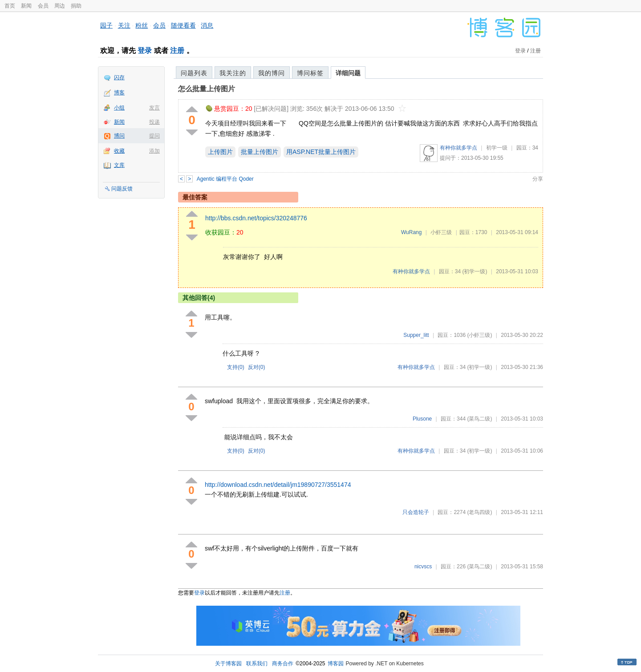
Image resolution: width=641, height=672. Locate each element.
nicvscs (423, 567)
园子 (106, 25)
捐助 (76, 6)
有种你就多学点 (458, 148)
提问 (154, 136)
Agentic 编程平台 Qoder (225, 179)
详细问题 (348, 73)
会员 (43, 6)
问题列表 (194, 73)
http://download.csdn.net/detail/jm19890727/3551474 (278, 485)
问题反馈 (122, 189)
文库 (119, 165)
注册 (177, 51)
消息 (207, 25)
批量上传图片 (260, 152)
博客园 (336, 664)
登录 (145, 51)
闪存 (119, 77)
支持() (236, 367)
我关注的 (233, 73)
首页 (10, 6)
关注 (124, 25)
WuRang (411, 232)
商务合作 (283, 664)
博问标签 (310, 73)
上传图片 (220, 152)
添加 (154, 151)
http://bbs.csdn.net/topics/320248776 (256, 218)
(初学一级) (475, 271)
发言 (154, 108)
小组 (119, 108)
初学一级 (497, 148)
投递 (154, 122)
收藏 (119, 151)
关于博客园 (228, 664)
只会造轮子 (416, 512)
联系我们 (257, 664)
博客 (119, 93)
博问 (119, 136)
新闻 (26, 6)
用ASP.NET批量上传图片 (321, 152)
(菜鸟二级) (479, 419)
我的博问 (272, 73)
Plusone (422, 419)
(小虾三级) (479, 335)
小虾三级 (441, 232)
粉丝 (142, 25)
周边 (60, 6)
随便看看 (183, 25)
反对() (257, 367)
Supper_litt (416, 335)
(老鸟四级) (479, 512)
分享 (538, 179)
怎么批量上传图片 (207, 89)
